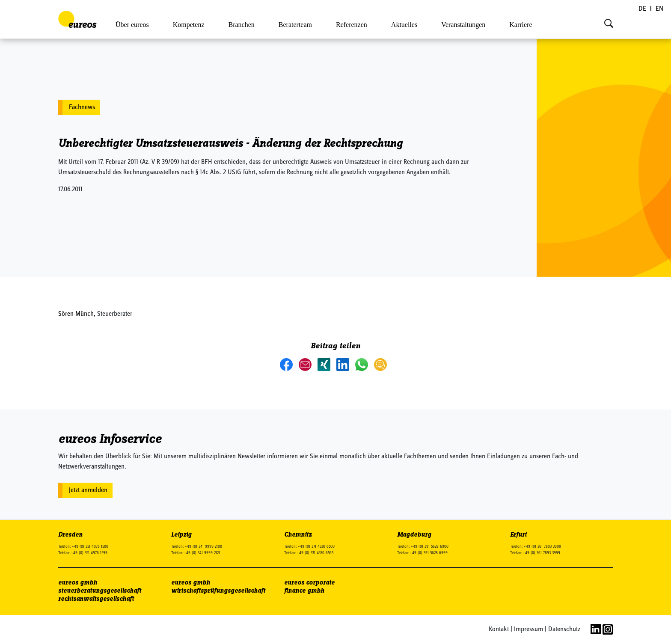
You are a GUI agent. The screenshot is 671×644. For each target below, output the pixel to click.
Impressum (528, 629)
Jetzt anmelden (88, 490)
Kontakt (499, 629)
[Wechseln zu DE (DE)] (643, 9)
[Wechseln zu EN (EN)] (659, 9)
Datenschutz (564, 629)
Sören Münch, (78, 314)
